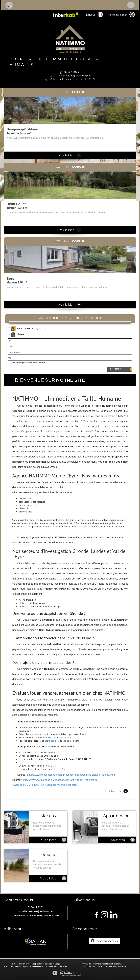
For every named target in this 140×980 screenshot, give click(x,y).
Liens (45, 966)
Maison (18, 334)
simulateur (68, 737)
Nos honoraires (36, 966)
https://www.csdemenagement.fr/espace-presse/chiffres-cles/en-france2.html (72, 775)
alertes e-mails (37, 734)
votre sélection (118, 15)
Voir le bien (70, 155)
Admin (51, 966)
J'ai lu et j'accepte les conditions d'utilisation (28, 363)
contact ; (55, 752)
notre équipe (51, 741)
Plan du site (9, 966)
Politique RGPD (61, 966)
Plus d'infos (53, 840)
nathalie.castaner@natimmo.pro (72, 75)
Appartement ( (20, 329)
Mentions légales (22, 966)
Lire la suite (117, 791)
